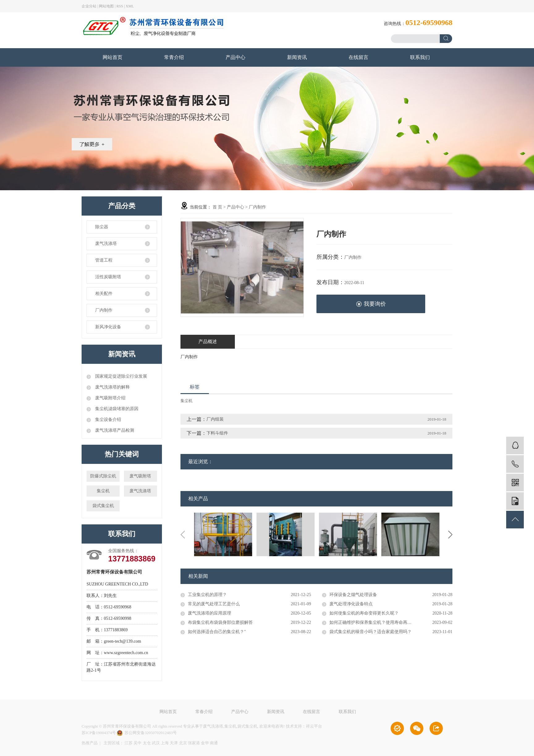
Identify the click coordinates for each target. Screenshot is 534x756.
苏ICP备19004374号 (99, 733)
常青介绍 (174, 57)
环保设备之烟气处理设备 (353, 595)
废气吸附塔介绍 (110, 398)
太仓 (147, 743)
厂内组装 (215, 419)
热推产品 (90, 743)
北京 (183, 743)
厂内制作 (104, 310)
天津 (174, 743)
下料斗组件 (217, 433)
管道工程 (104, 260)
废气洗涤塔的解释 (112, 387)
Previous (183, 535)
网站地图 (106, 6)
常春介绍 (204, 714)
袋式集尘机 (103, 506)
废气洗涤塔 (106, 244)
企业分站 (89, 6)
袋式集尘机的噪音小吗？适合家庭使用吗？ (371, 632)
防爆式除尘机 (103, 476)
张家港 (194, 743)
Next (450, 535)
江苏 (129, 743)
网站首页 (112, 57)
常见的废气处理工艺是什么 (214, 604)
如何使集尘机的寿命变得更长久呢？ (364, 613)
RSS (120, 6)
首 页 (218, 207)
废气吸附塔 (140, 476)
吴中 (138, 743)
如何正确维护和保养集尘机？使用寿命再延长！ (375, 622)
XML (130, 6)
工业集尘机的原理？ (207, 595)
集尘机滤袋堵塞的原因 (116, 409)
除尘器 (102, 227)
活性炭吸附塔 (108, 277)
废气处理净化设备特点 (351, 604)
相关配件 (104, 294)
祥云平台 (314, 726)
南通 (214, 743)
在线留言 (358, 57)
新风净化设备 (108, 327)
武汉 (156, 743)
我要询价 (371, 304)
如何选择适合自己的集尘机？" (217, 632)
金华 (205, 743)
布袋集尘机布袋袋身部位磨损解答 (220, 622)
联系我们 (420, 57)
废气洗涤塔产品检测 (114, 430)
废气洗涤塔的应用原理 (210, 613)
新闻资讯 (297, 57)
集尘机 (103, 491)
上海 (165, 743)
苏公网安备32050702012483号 (147, 733)
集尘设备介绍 (108, 420)
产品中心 (235, 57)
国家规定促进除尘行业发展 (121, 376)
